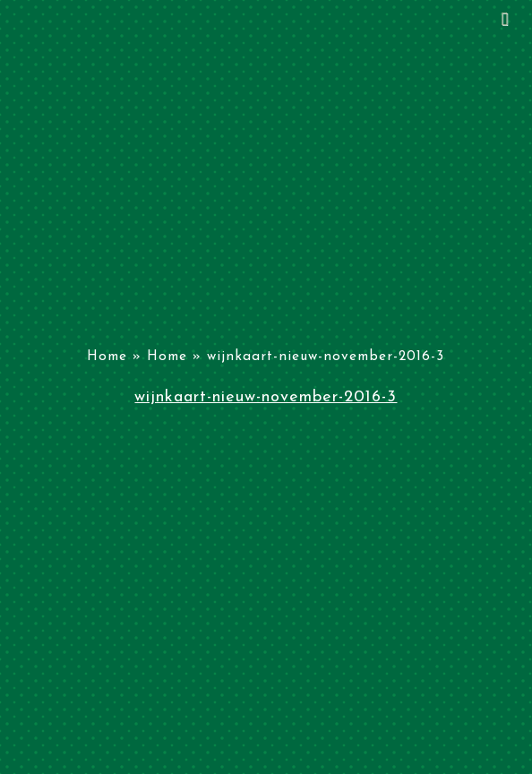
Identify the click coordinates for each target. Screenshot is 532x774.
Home (107, 357)
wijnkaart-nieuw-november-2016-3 (266, 397)
